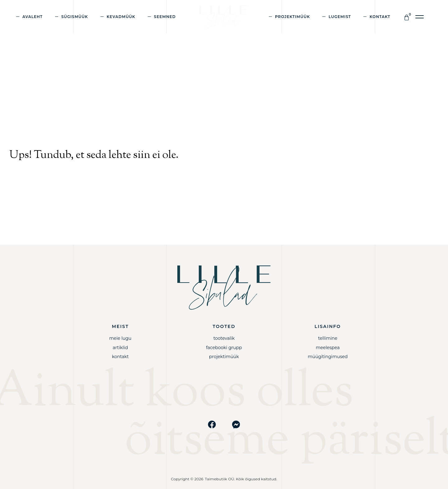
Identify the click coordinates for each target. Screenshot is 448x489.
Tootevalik (224, 338)
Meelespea (328, 348)
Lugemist (340, 17)
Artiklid (120, 348)
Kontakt (380, 17)
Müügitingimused (328, 357)
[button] (420, 17)
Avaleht (33, 17)
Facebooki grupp (224, 348)
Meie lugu (120, 338)
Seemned (165, 17)
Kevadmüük (121, 17)
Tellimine (328, 338)
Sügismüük (75, 17)
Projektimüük (292, 17)
